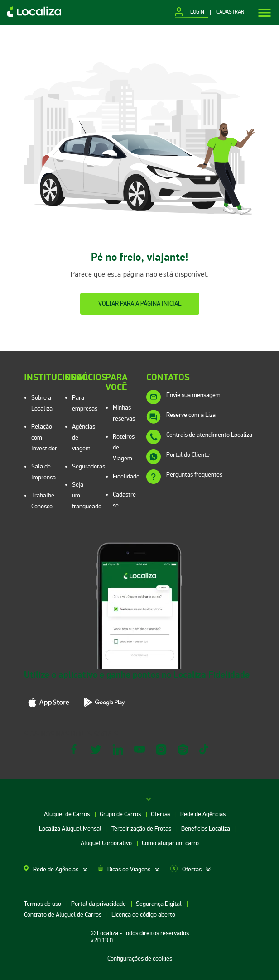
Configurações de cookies (140, 958)
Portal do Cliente (188, 455)
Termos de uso (43, 904)
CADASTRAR (230, 12)
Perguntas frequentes (194, 475)
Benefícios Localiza (206, 829)
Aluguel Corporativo (107, 843)
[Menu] (265, 13)
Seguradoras (89, 466)
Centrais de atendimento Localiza (209, 435)
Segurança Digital (159, 904)
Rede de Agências (204, 814)
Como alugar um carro (170, 843)
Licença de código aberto (143, 915)
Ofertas (161, 814)
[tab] (61, 870)
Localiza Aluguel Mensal (71, 829)
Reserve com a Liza (191, 415)
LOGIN (197, 12)
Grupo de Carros (121, 814)
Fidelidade (126, 476)
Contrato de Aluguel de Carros (63, 915)
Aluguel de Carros (67, 814)
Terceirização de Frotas (142, 829)
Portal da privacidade (99, 904)
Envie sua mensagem (193, 395)
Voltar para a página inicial (140, 304)
